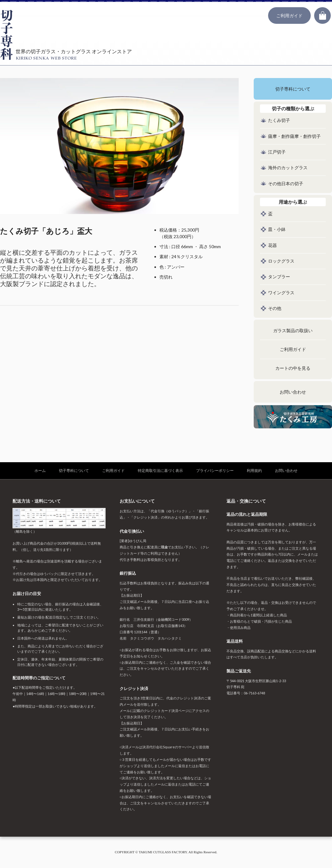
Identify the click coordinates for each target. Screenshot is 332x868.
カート (322, 16)
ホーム (40, 471)
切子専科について (293, 89)
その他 (275, 309)
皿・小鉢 (277, 230)
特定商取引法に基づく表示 (160, 471)
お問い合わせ (293, 392)
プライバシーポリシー (215, 471)
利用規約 (254, 471)
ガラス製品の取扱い (293, 331)
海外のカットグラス (288, 168)
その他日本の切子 (286, 184)
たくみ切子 (279, 120)
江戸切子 (277, 152)
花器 (272, 246)
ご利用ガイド (289, 16)
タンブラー (279, 277)
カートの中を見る (293, 368)
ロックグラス (281, 261)
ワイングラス (281, 293)
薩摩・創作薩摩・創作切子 (294, 136)
